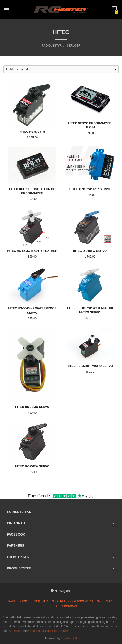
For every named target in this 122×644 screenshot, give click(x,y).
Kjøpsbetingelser (34, 601)
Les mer (17, 631)
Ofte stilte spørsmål (61, 606)
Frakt (11, 601)
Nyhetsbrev (106, 601)
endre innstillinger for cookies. (50, 631)
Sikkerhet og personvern (72, 601)
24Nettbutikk (69, 638)
